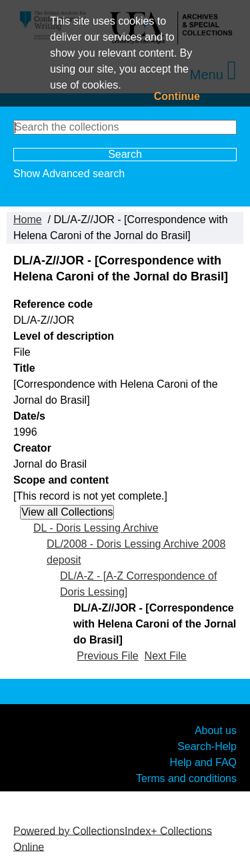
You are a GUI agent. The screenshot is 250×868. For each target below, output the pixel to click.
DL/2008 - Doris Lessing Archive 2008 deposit (136, 552)
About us (216, 730)
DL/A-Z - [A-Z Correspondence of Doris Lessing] (138, 584)
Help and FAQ (203, 762)
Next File (166, 656)
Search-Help (207, 746)
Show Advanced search (69, 174)
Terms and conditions (186, 778)
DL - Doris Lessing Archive (96, 528)
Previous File (107, 656)
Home (28, 219)
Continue (177, 96)
